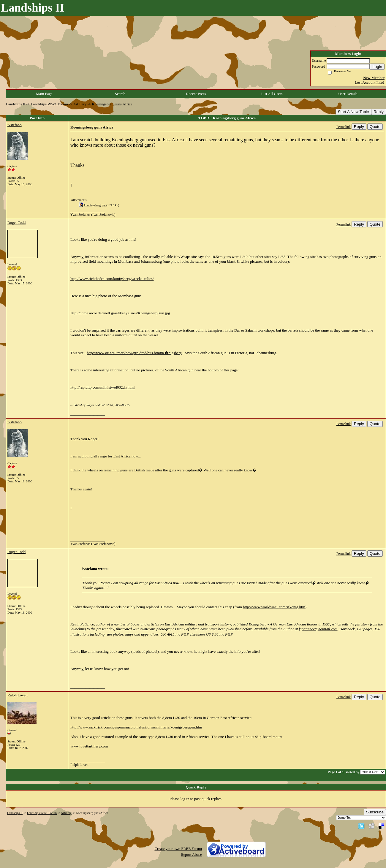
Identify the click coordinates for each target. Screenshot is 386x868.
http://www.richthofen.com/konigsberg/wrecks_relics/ (112, 279)
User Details (348, 94)
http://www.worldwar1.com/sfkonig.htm (274, 607)
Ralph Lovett (18, 695)
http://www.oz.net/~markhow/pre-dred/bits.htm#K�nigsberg (134, 353)
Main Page (44, 94)
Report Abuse (191, 854)
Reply (379, 112)
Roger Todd (16, 222)
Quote (375, 127)
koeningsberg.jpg (95, 205)
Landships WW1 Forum (49, 104)
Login (377, 67)
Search (120, 94)
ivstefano (15, 125)
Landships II (16, 104)
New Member (374, 78)
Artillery (80, 104)
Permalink (344, 127)
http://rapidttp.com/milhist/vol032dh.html (103, 387)
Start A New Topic (353, 112)
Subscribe (375, 812)
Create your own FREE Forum (178, 849)
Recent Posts (196, 94)
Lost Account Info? (370, 82)
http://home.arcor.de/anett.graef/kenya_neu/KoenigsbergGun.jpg (120, 313)
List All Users (272, 94)
